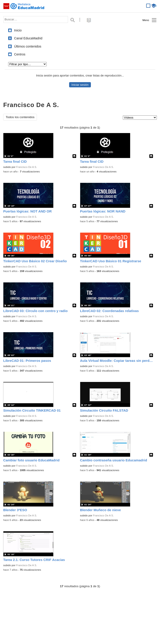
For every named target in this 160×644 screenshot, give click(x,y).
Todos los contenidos (20, 117)
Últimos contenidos (28, 46)
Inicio (18, 30)
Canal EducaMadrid (28, 38)
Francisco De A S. (27, 167)
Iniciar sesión (80, 85)
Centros (20, 54)
